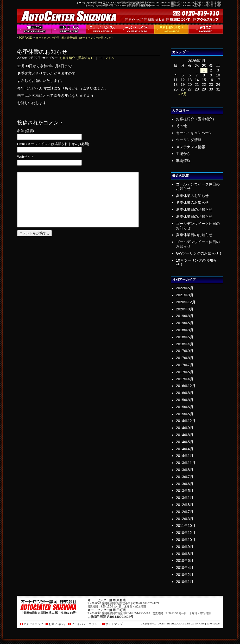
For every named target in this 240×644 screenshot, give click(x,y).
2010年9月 (185, 547)
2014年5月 (185, 442)
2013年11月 (186, 463)
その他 (181, 126)
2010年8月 (185, 554)
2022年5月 (185, 288)
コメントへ (106, 58)
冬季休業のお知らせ (192, 202)
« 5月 (183, 94)
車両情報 (183, 161)
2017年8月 (185, 358)
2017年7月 (185, 365)
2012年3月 (185, 519)
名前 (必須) (26, 131)
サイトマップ (114, 624)
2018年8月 (185, 330)
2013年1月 (185, 498)
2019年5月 (185, 323)
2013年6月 (185, 484)
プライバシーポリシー (86, 624)
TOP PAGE (25, 38)
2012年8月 (185, 505)
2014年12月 (186, 421)
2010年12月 (186, 533)
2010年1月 (185, 582)
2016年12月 (186, 386)
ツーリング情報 (189, 140)
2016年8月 (185, 393)
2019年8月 (185, 316)
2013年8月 (185, 470)
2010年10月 (186, 540)
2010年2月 (185, 575)
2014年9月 (185, 428)
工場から (183, 154)
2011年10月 (186, 526)
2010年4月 (185, 568)
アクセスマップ (33, 624)
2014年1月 (185, 456)
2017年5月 (185, 372)
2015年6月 (185, 407)
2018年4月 (185, 344)
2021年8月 (185, 295)
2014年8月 (185, 435)
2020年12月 (186, 302)
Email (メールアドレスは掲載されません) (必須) (53, 144)
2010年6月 (185, 561)
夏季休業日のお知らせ (194, 209)
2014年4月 (185, 449)
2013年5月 (185, 491)
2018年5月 (185, 337)
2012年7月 (185, 512)
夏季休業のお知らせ (192, 196)
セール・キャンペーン (194, 133)
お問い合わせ (57, 624)
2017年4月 (185, 379)
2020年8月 (185, 309)
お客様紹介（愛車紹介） (77, 58)
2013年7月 (185, 477)
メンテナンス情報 (191, 147)
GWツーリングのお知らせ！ (199, 253)
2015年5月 (185, 414)
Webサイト (26, 157)
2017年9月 (185, 351)
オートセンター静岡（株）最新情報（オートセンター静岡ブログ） (75, 38)
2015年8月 (185, 400)
